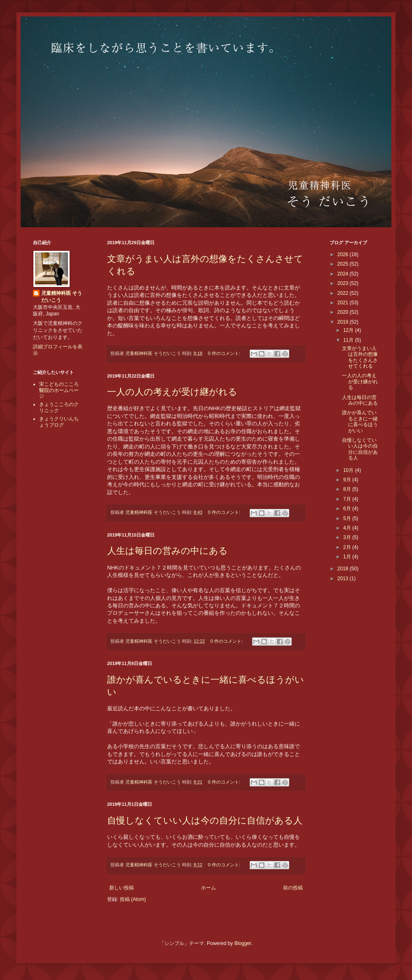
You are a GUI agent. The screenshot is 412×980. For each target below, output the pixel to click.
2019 (344, 322)
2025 (344, 264)
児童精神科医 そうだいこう (62, 297)
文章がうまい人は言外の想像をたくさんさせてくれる (360, 357)
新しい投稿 (122, 888)
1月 (348, 557)
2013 (344, 579)
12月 (349, 330)
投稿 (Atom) (133, 899)
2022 (344, 293)
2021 (344, 303)
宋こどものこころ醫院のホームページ (59, 390)
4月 (348, 528)
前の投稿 (293, 888)
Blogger (243, 943)
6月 (348, 509)
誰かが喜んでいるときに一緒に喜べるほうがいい (360, 421)
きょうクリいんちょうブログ (59, 422)
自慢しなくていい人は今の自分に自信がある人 (205, 820)
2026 (344, 254)
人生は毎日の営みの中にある (167, 551)
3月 (348, 537)
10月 (349, 470)
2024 (344, 274)
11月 (349, 340)
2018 (344, 569)
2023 (344, 283)
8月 (348, 489)
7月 (348, 499)
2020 (344, 312)
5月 (348, 518)
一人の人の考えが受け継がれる (172, 392)
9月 (348, 480)
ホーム (208, 888)
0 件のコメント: (225, 353)
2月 (348, 547)
